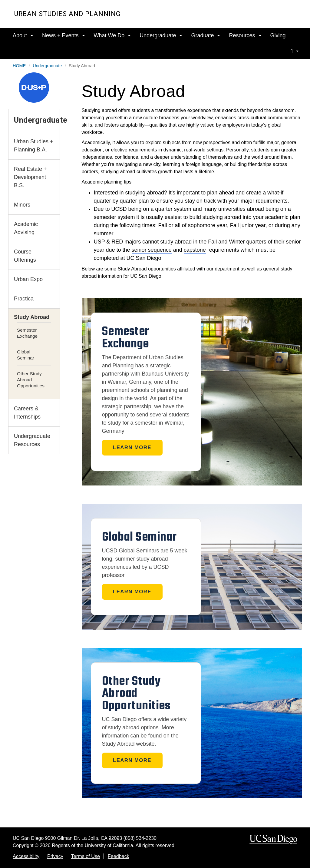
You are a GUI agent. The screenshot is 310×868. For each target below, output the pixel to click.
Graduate (205, 35)
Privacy (55, 856)
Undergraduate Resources (32, 440)
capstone (195, 250)
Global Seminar (26, 355)
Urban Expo (28, 279)
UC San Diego (261, 18)
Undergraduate (161, 35)
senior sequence (152, 250)
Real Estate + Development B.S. (30, 177)
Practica (24, 299)
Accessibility (26, 856)
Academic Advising (26, 228)
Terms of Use (86, 856)
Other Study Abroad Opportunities (31, 380)
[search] (295, 51)
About (23, 35)
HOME (19, 66)
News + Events (63, 35)
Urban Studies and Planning (68, 14)
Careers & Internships (27, 413)
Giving (278, 35)
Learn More (132, 447)
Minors (22, 205)
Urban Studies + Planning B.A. (34, 146)
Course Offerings (25, 256)
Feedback (119, 856)
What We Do (112, 35)
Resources (245, 35)
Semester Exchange (27, 333)
